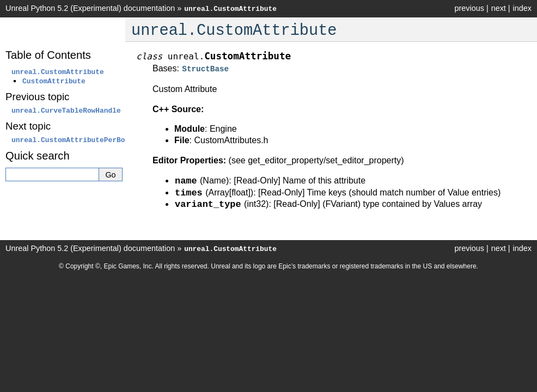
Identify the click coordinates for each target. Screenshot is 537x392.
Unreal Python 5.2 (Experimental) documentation (90, 8)
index (522, 8)
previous (469, 8)
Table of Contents (48, 55)
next (499, 8)
